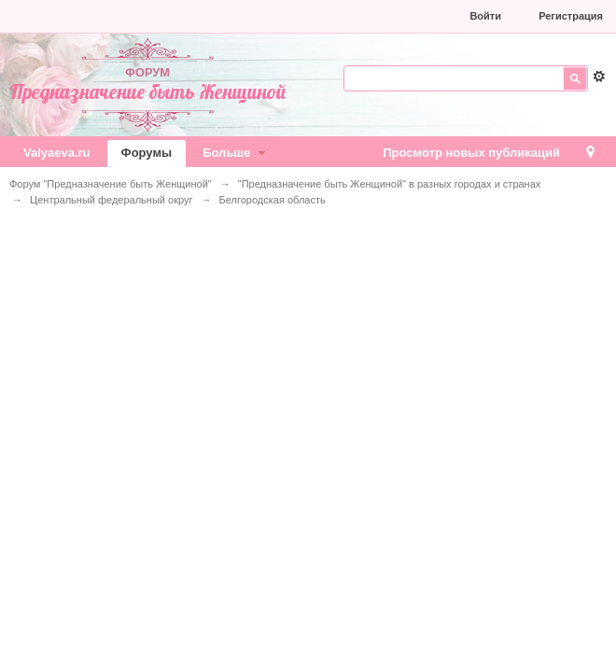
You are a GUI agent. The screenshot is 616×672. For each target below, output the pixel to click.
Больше (236, 153)
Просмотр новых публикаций (471, 153)
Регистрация (571, 16)
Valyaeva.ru (57, 153)
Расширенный (599, 77)
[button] (329, 16)
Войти (485, 16)
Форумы (147, 153)
